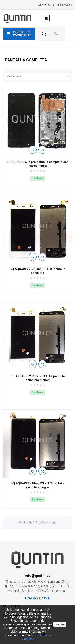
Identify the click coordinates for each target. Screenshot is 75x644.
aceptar (60, 624)
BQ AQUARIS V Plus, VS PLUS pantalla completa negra (38, 485)
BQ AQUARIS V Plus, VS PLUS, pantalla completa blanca (38, 378)
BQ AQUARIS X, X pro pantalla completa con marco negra (37, 164)
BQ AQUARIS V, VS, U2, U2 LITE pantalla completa (37, 271)
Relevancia (38, 76)
